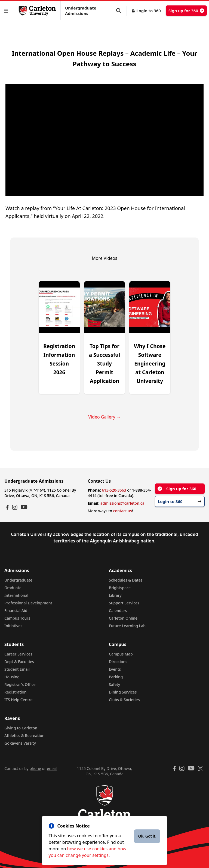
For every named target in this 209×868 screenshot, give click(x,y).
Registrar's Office (20, 684)
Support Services (124, 603)
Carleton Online (123, 618)
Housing (12, 677)
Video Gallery (104, 417)
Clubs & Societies (124, 700)
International (16, 595)
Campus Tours (17, 618)
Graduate (13, 588)
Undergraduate (18, 580)
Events (115, 669)
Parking (116, 677)
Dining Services (123, 692)
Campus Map (121, 654)
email (52, 768)
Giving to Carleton (21, 728)
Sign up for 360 (186, 11)
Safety (115, 684)
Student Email (17, 669)
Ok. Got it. (147, 836)
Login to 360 (149, 11)
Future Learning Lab (127, 626)
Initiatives (13, 626)
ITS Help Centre (19, 700)
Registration (16, 692)
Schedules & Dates (126, 580)
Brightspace (120, 588)
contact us (123, 511)
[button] (7, 11)
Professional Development (28, 603)
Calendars (118, 611)
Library (115, 595)
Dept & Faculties (19, 662)
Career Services (18, 654)
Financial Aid (16, 611)
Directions (118, 662)
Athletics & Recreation (24, 736)
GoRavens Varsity (20, 743)
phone (35, 768)
